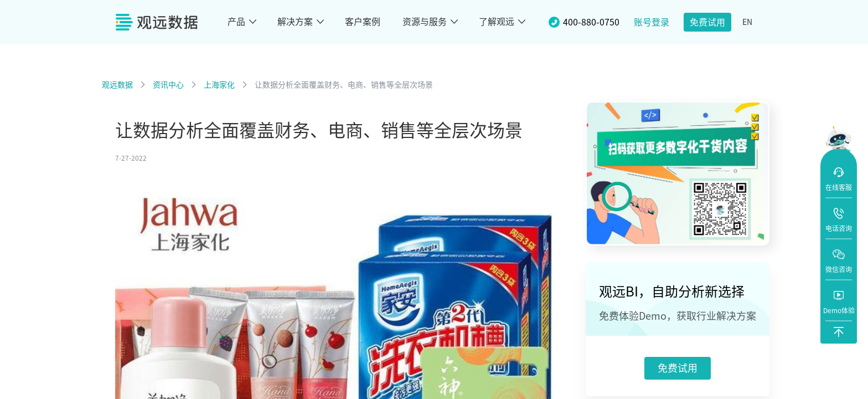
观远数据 (117, 85)
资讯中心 (168, 85)
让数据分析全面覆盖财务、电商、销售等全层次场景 (344, 85)
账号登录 (652, 22)
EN (747, 22)
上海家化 (219, 85)
